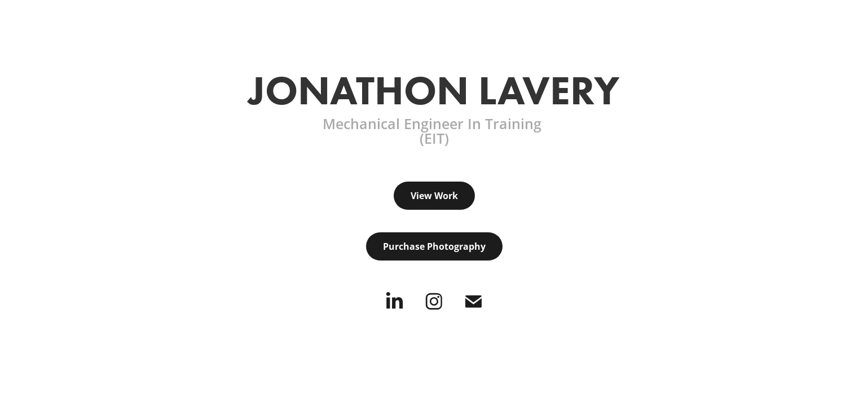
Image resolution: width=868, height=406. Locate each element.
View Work (434, 196)
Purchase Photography (434, 246)
